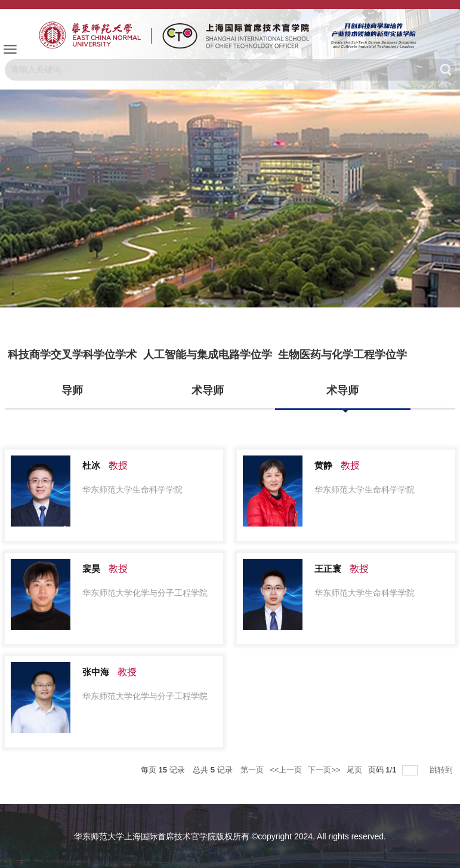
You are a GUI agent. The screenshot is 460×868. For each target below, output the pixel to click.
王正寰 (328, 569)
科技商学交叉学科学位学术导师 (72, 373)
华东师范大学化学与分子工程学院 (145, 593)
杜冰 (91, 465)
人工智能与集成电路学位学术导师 (208, 373)
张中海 (96, 672)
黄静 (323, 465)
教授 (118, 465)
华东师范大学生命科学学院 (132, 490)
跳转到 (442, 770)
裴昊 (91, 569)
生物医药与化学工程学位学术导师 (342, 373)
